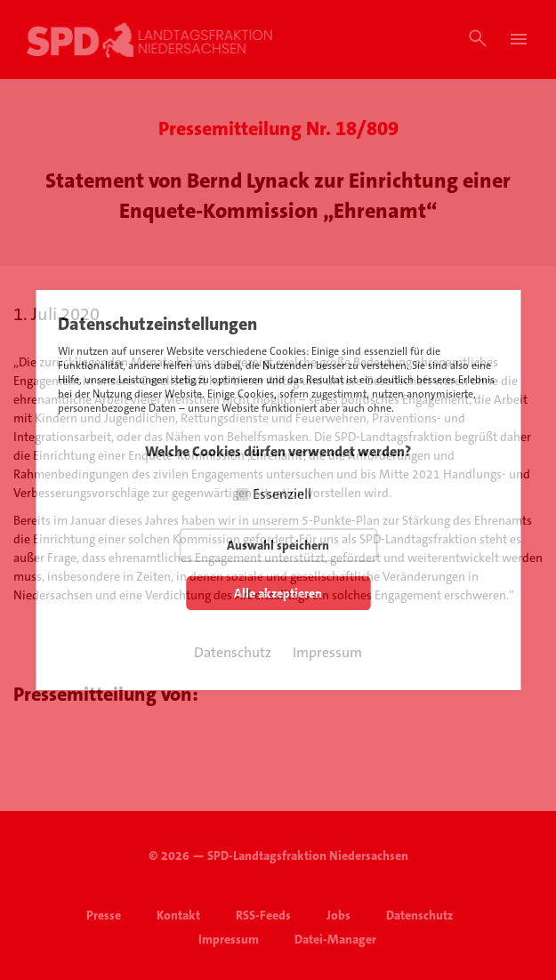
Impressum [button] (327, 652)
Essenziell (282, 494)
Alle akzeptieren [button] (278, 593)
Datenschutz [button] (233, 652)
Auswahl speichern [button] (278, 545)
